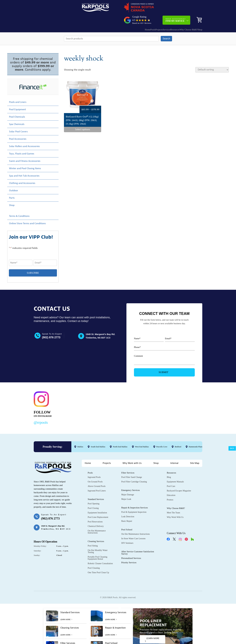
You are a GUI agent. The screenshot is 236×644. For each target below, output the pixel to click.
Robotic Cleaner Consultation (100, 553)
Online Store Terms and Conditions (27, 213)
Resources (165, 18)
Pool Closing (93, 498)
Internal (174, 453)
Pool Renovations (95, 511)
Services (153, 18)
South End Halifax (98, 436)
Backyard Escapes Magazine (179, 480)
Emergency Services (131, 480)
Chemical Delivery (96, 516)
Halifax (80, 436)
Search (166, 28)
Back (232, 448)
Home (125, 18)
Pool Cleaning (94, 558)
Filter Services (128, 463)
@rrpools (41, 412)
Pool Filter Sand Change (132, 467)
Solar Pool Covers (18, 121)
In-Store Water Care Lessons (133, 528)
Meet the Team (173, 502)
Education (171, 485)
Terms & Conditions (19, 206)
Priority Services (129, 552)
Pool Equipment (17, 99)
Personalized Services (131, 548)
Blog (169, 467)
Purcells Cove (162, 436)
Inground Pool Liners (97, 480)
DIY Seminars (127, 533)
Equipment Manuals (175, 471)
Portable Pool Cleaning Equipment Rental (98, 548)
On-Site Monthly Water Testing (98, 541)
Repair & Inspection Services (135, 497)
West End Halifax (142, 436)
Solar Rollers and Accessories (24, 136)
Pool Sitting (93, 536)
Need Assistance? (176, 8)
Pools (133, 18)
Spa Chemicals (17, 114)
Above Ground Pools (97, 476)
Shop (198, 18)
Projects (142, 18)
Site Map (195, 453)
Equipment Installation (97, 502)
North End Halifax (120, 436)
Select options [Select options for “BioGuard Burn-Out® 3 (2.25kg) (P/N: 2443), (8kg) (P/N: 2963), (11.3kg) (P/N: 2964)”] (83, 119)
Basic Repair (127, 511)
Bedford (178, 436)
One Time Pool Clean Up (98, 562)
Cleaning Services (96, 531)
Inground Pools (94, 467)
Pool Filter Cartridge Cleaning (134, 471)
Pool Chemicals (17, 106)
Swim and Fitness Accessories (25, 151)
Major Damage (128, 484)
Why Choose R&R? (181, 18)
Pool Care (171, 476)
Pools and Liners (18, 92)
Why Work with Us (132, 453)
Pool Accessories (18, 129)
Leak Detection (128, 506)
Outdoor (14, 180)
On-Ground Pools (95, 471)
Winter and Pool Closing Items (25, 158)
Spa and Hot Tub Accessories (24, 165)
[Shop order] (212, 59)
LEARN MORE (152, 629)
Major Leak (126, 489)
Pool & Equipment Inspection (134, 502)
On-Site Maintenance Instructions (97, 522)
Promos (170, 490)
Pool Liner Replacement (98, 507)
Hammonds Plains (196, 436)
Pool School (127, 519)
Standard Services (96, 489)
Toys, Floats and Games (22, 143)
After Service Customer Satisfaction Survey (138, 542)
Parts (12, 188)
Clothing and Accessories (22, 173)
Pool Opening (94, 493)
